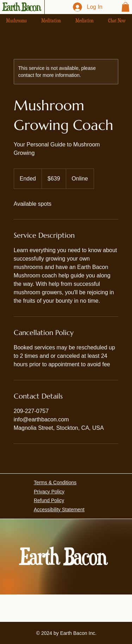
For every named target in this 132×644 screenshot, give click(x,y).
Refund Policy (49, 500)
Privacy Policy (49, 492)
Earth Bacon (21, 7)
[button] (125, 7)
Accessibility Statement (59, 510)
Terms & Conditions (55, 482)
